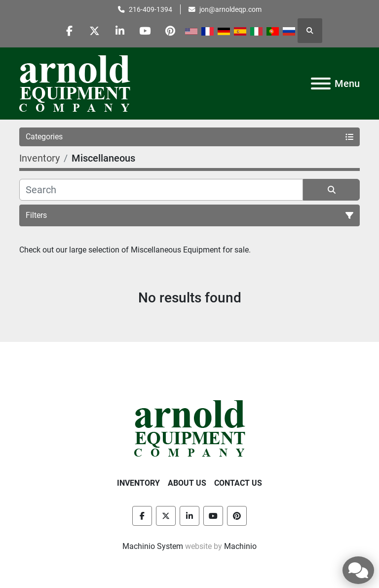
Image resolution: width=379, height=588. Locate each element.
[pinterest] (170, 31)
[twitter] (95, 31)
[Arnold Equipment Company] (190, 428)
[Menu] (321, 84)
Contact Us (238, 483)
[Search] (161, 190)
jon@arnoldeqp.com (230, 9)
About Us (187, 483)
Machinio (240, 546)
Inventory (138, 483)
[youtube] (145, 31)
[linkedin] (120, 31)
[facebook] (70, 31)
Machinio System (153, 546)
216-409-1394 (151, 9)
